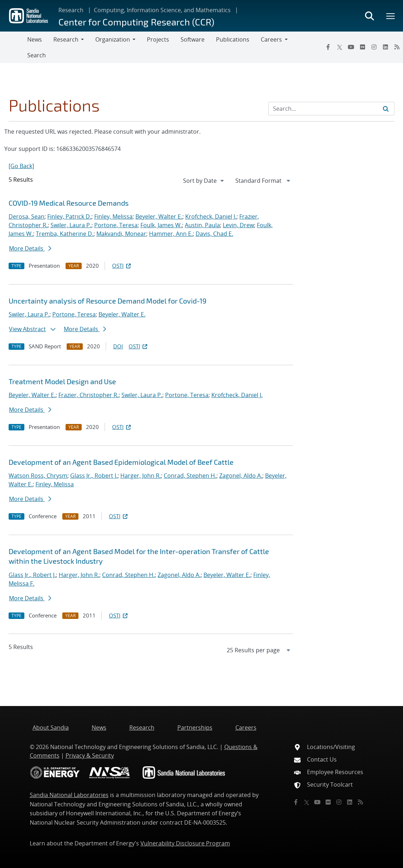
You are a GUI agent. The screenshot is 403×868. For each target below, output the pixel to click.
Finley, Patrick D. (69, 216)
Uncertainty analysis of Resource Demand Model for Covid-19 (107, 301)
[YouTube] (351, 47)
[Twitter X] (340, 47)
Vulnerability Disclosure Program (185, 843)
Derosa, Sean (27, 216)
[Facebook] (328, 47)
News (35, 39)
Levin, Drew (238, 225)
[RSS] (397, 47)
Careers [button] (271, 39)
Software (193, 39)
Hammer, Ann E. (171, 234)
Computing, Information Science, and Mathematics (162, 10)
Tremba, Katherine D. (65, 234)
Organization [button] (113, 39)
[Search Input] (331, 109)
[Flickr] (363, 47)
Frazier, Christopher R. (88, 395)
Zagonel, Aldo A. (241, 476)
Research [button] (66, 39)
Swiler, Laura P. (71, 225)
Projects (158, 39)
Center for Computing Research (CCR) (136, 22)
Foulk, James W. (161, 225)
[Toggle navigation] (14, 47)
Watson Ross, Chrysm (38, 476)
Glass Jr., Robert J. (94, 476)
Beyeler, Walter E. (159, 216)
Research (71, 10)
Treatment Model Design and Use (62, 381)
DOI (118, 346)
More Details (30, 248)
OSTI (122, 266)
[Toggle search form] (369, 16)
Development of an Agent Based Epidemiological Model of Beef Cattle (121, 462)
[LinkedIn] (385, 47)
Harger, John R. (141, 476)
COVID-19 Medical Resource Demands (69, 203)
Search (37, 55)
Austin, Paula (202, 225)
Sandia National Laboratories (69, 795)
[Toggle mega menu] (391, 16)
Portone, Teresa (116, 225)
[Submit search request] (386, 109)
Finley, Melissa (113, 216)
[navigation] (204, 181)
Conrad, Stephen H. (190, 476)
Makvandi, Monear (121, 234)
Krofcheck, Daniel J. (211, 216)
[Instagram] (374, 47)
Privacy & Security (90, 755)
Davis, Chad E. (214, 234)
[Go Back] (21, 166)
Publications (233, 39)
